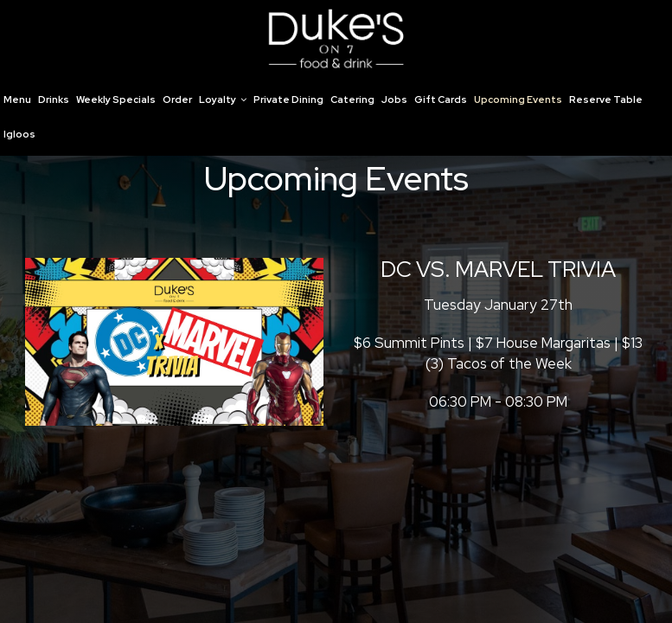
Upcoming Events (518, 100)
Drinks (54, 100)
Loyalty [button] (223, 100)
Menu (17, 100)
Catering (352, 100)
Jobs (394, 100)
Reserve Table (606, 100)
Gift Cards (441, 100)
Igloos (19, 134)
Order (177, 100)
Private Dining (288, 100)
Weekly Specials (116, 100)
